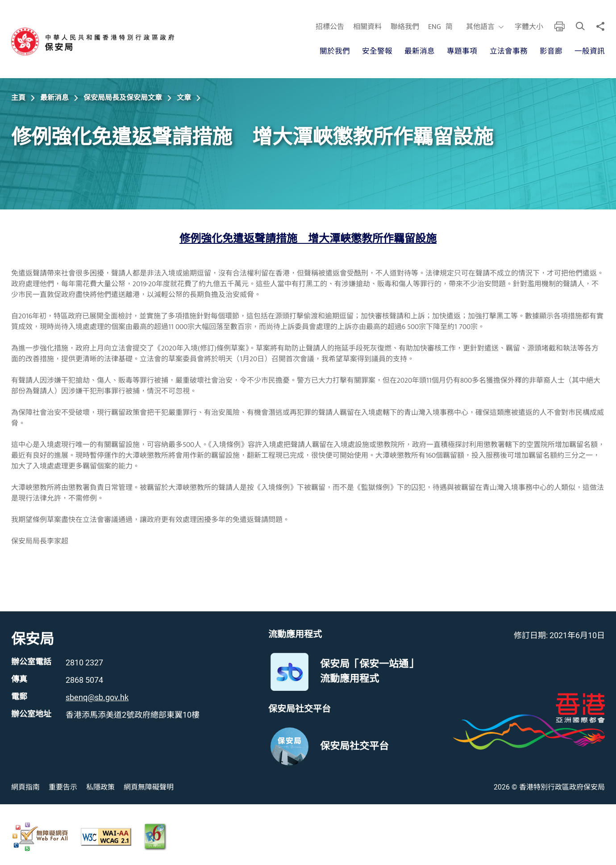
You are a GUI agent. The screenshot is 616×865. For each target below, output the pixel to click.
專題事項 (462, 51)
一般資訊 (590, 51)
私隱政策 (100, 787)
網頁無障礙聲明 (149, 787)
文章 (184, 98)
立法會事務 (508, 51)
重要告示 (63, 787)
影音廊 (551, 51)
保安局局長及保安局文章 (123, 98)
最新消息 (420, 51)
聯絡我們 (404, 27)
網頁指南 (25, 787)
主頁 (18, 98)
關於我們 (334, 51)
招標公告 (329, 27)
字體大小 (529, 27)
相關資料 (367, 27)
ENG (434, 27)
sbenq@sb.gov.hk (97, 697)
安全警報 (377, 51)
